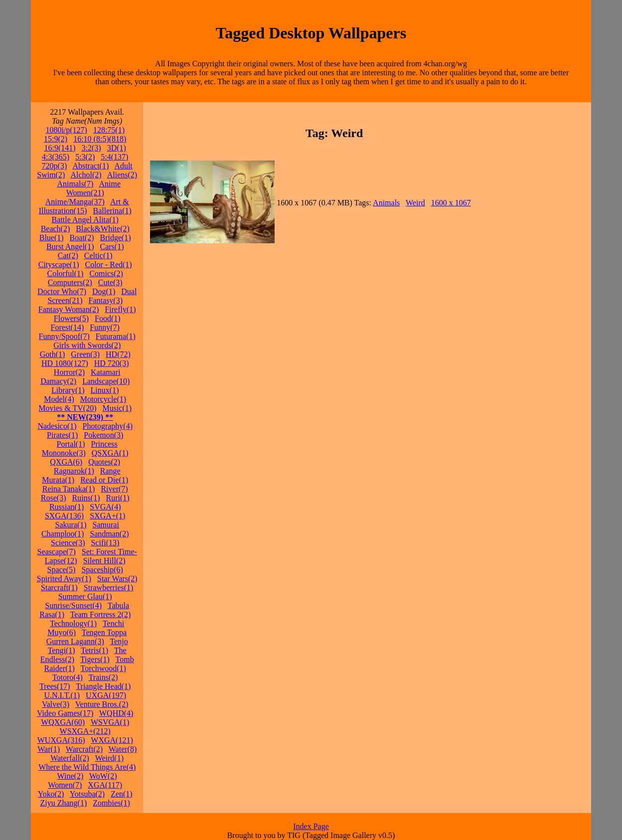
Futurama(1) (116, 336)
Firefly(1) (120, 309)
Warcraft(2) (84, 749)
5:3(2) (85, 157)
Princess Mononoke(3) (80, 448)
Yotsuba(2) (87, 794)
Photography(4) (108, 426)
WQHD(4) (116, 713)
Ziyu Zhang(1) (64, 803)
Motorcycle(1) (103, 399)
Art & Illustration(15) (84, 206)
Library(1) (68, 390)
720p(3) (55, 166)
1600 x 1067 (451, 203)
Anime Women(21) (93, 188)
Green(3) (85, 354)
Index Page (311, 826)
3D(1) (117, 148)
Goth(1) (53, 354)
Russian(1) (67, 507)
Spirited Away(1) (64, 579)
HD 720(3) (112, 363)
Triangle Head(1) (103, 686)
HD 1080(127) (65, 363)
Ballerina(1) (112, 211)
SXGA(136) (64, 516)
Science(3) (68, 543)
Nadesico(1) (57, 426)
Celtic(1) (98, 255)
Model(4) (59, 399)
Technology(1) (73, 623)
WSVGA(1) (110, 722)
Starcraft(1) (59, 588)
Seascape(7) (56, 552)
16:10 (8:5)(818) (100, 139)
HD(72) (118, 354)
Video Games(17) (65, 713)
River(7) (114, 489)
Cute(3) (110, 282)
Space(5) (62, 570)
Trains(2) (103, 677)
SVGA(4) (105, 507)
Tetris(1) (94, 650)
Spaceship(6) (102, 570)
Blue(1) (52, 238)
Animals (386, 203)
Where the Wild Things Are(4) (87, 767)
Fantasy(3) (106, 300)
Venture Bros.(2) (102, 704)
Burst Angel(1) (70, 247)
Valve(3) (56, 704)
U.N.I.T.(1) (62, 695)
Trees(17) (55, 686)
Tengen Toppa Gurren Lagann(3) (86, 637)
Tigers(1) (95, 659)
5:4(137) (114, 157)
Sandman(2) (109, 534)
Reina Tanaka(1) (69, 489)
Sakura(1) (71, 525)
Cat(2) (68, 255)
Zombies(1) (111, 803)
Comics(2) (106, 273)
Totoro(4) (68, 677)
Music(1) (117, 408)
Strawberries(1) (109, 588)
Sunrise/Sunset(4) (73, 605)
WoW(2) (103, 776)
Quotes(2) (104, 462)
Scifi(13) (105, 543)
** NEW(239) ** (85, 417)
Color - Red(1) (108, 264)
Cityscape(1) (59, 264)
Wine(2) (71, 776)
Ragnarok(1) (74, 471)
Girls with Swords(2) (87, 345)
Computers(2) (70, 282)
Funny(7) (105, 327)
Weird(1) (109, 758)
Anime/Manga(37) (75, 202)
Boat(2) (82, 238)
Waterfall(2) (70, 758)
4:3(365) (56, 157)
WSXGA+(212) (85, 731)
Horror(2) (69, 372)
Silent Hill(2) (104, 561)
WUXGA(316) (61, 740)
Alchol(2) (86, 175)
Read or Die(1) (104, 480)
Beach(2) (56, 229)
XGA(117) (105, 785)
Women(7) (65, 785)
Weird (415, 203)
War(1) (49, 749)
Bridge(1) (115, 238)
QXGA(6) (66, 462)
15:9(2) (56, 139)
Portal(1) (71, 444)
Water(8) (123, 749)
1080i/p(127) (66, 130)
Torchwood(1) (103, 668)
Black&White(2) (103, 229)
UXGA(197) (106, 695)
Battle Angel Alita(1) (85, 220)
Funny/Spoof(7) (64, 336)
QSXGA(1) (110, 453)
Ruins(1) (86, 498)
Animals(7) (76, 184)
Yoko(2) (51, 794)
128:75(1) (109, 130)
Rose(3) (54, 498)
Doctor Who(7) (62, 291)
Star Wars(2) (117, 579)
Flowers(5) (71, 318)
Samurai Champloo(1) (80, 529)
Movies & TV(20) (67, 408)
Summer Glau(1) (85, 596)
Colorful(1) (66, 273)
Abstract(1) (90, 166)
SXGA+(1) (107, 516)
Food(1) (108, 318)
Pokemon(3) (103, 435)
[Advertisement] (560, 257)
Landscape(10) (106, 381)
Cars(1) (112, 247)
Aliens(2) (122, 175)
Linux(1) (105, 390)
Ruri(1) (117, 498)
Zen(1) (122, 794)
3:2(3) (91, 148)
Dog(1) (104, 291)
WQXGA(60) (63, 722)
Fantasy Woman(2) (69, 309)
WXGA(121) (112, 740)
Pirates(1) (62, 435)
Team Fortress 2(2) (101, 614)
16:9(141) (60, 148)
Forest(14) (68, 327)
